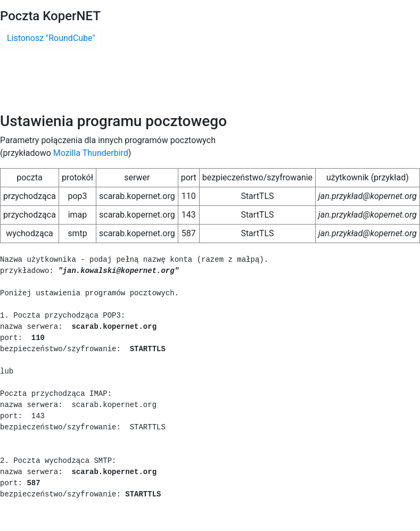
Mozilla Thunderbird (91, 153)
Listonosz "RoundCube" (51, 38)
